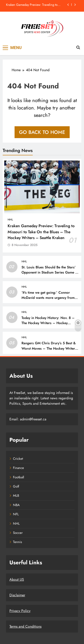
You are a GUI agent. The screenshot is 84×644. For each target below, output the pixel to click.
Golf (16, 486)
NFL (16, 514)
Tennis (17, 542)
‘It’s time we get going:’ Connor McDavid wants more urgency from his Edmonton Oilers (48, 298)
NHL (10, 220)
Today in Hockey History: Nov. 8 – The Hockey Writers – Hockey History (48, 323)
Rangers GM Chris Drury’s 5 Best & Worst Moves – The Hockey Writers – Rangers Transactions (49, 348)
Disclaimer (17, 595)
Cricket (18, 459)
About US (17, 579)
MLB (16, 496)
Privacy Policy (20, 611)
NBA (16, 505)
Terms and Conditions (25, 626)
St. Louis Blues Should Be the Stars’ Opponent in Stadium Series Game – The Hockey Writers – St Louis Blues (50, 272)
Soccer (18, 533)
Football (18, 477)
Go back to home (42, 132)
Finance (18, 468)
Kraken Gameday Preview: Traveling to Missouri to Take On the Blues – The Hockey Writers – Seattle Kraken (32, 5)
